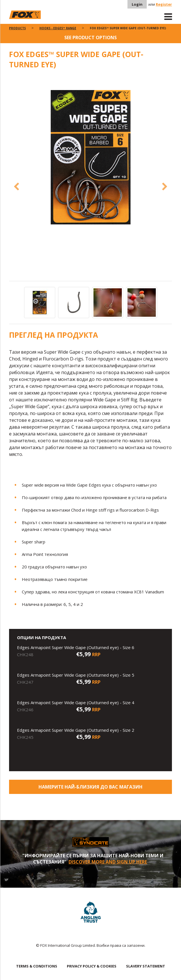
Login (137, 4)
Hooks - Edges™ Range (58, 28)
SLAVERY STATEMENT (146, 966)
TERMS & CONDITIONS (37, 966)
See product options (90, 37)
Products (17, 28)
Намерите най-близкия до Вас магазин (90, 787)
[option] (91, 158)
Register (164, 4)
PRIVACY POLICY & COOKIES (92, 966)
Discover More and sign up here (108, 862)
